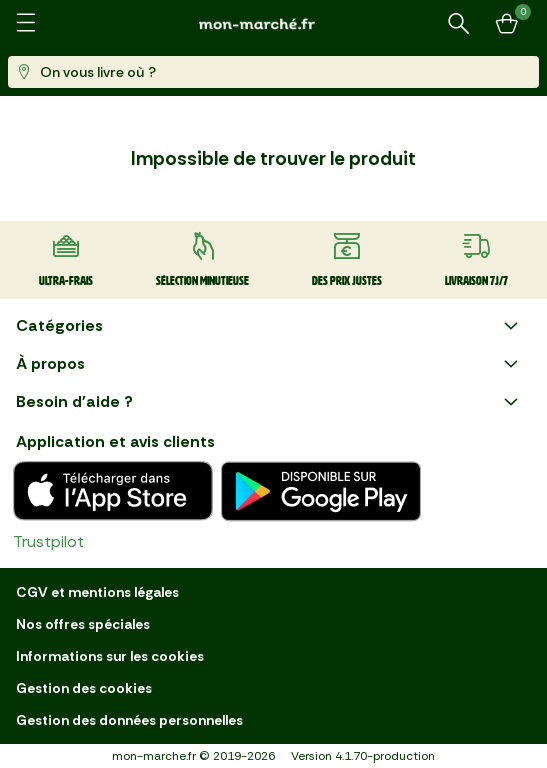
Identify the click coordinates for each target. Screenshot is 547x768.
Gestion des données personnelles (129, 720)
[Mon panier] (507, 24)
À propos (269, 364)
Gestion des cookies (84, 688)
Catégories (269, 326)
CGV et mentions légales (97, 592)
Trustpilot (48, 541)
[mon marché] (274, 23)
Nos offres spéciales (83, 624)
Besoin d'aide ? (269, 402)
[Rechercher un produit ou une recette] (459, 24)
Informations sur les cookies (110, 656)
